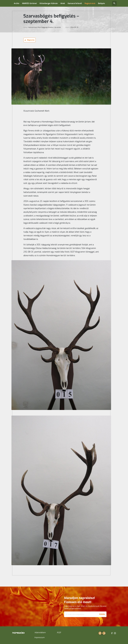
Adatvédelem (40, 633)
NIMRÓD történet (29, 3)
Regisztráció (90, 3)
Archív (17, 3)
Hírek (63, 3)
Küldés (102, 614)
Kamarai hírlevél (75, 3)
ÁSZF (59, 633)
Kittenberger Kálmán (49, 3)
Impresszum (40, 637)
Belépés (101, 3)
